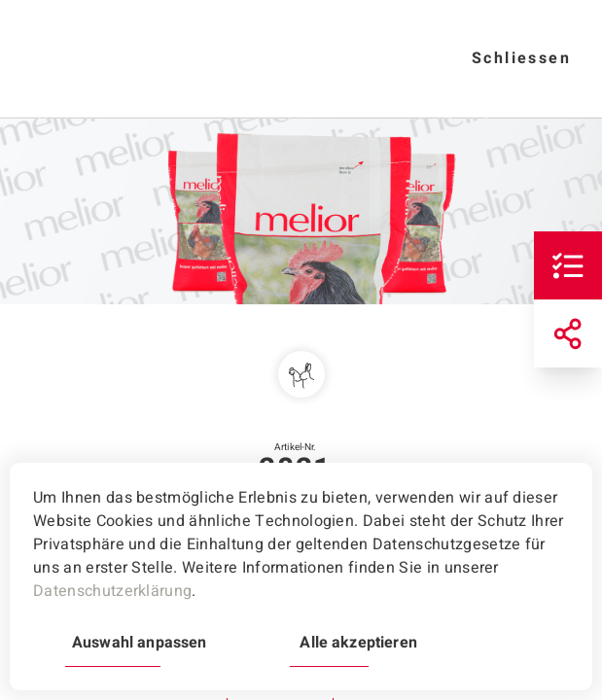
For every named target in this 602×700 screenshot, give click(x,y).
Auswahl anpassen (139, 643)
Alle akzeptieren (358, 643)
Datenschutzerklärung (112, 591)
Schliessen (521, 58)
